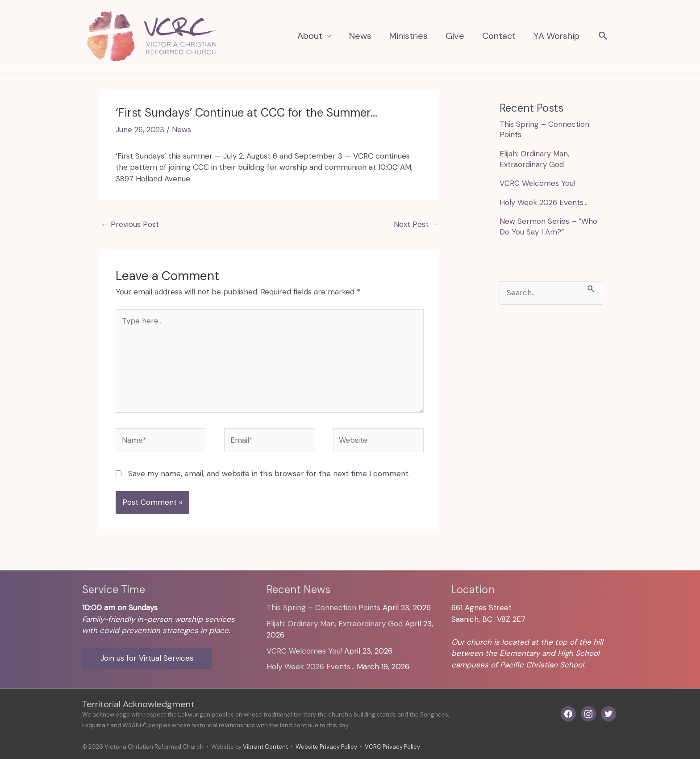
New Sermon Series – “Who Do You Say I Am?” (548, 226)
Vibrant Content (265, 747)
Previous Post (130, 224)
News (360, 36)
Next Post (416, 224)
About (310, 36)
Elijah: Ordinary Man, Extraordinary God (534, 159)
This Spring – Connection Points (323, 608)
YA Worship (556, 36)
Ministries (408, 36)
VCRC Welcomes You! (537, 183)
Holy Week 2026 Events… (544, 202)
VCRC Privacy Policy (392, 747)
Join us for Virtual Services (147, 658)
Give (455, 36)
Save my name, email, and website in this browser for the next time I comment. (269, 474)
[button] (603, 37)
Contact (499, 36)
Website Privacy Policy (326, 747)
